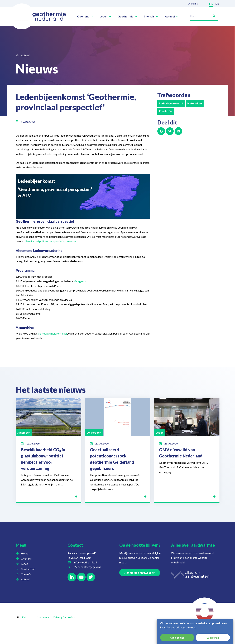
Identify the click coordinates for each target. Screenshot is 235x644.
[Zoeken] (213, 15)
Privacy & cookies (64, 617)
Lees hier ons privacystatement (178, 627)
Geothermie (127, 16)
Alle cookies (177, 638)
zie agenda (80, 281)
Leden (105, 16)
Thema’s (151, 16)
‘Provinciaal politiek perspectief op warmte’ (50, 241)
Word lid (193, 3)
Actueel (172, 16)
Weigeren (213, 638)
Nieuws (37, 69)
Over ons (85, 16)
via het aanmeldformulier (53, 333)
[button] (161, 131)
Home (25, 553)
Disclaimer (43, 617)
